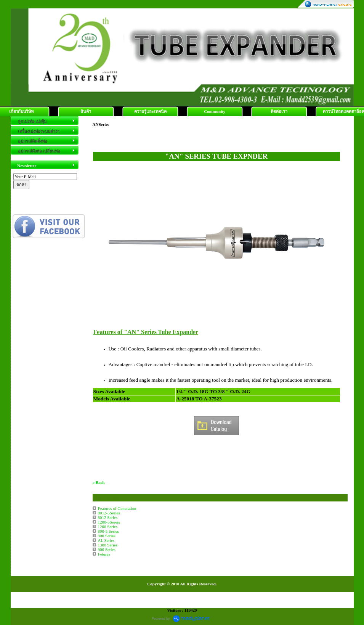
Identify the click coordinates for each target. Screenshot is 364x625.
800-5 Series (108, 531)
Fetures (104, 554)
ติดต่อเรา (279, 111)
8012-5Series (109, 513)
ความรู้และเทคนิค (150, 111)
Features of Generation (117, 508)
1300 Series (108, 545)
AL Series (106, 540)
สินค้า (86, 111)
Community (215, 111)
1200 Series (108, 527)
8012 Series (108, 517)
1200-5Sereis (109, 522)
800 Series (107, 536)
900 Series (107, 549)
